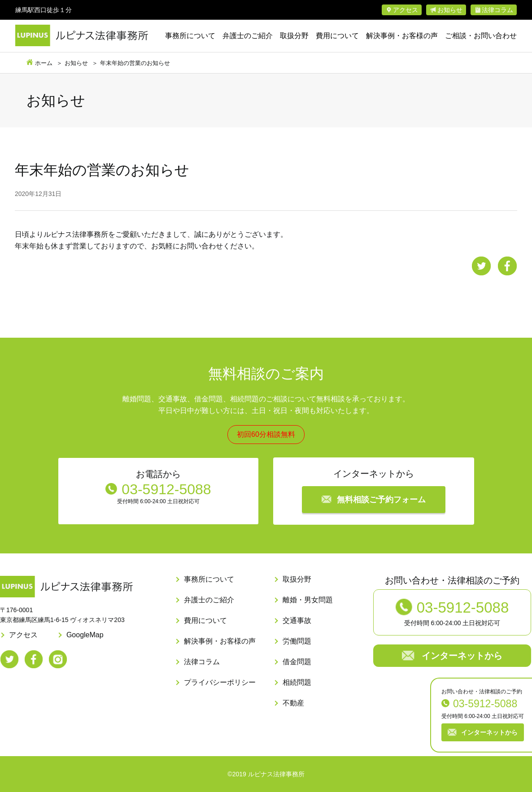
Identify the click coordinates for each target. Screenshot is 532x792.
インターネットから (489, 732)
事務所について (190, 36)
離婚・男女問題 (308, 600)
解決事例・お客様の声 (402, 36)
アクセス (406, 10)
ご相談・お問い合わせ (481, 36)
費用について (337, 36)
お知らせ (450, 10)
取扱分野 (294, 36)
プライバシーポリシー (220, 682)
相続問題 (297, 682)
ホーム (44, 63)
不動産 (293, 703)
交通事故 (297, 620)
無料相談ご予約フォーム (381, 500)
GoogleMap (85, 635)
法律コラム (497, 10)
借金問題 (297, 662)
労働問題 (297, 641)
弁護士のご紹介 (248, 36)
